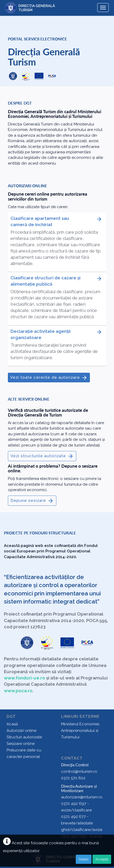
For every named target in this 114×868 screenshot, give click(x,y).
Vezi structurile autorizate (42, 456)
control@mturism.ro (79, 771)
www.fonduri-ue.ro (25, 678)
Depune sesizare (32, 501)
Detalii (84, 859)
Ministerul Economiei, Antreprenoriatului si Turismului (80, 731)
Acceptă (102, 859)
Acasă (12, 724)
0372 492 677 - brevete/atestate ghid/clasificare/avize (82, 823)
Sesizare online (21, 744)
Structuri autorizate (24, 737)
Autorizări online (21, 731)
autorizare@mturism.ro (82, 797)
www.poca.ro (18, 691)
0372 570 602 (73, 778)
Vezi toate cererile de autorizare (49, 378)
